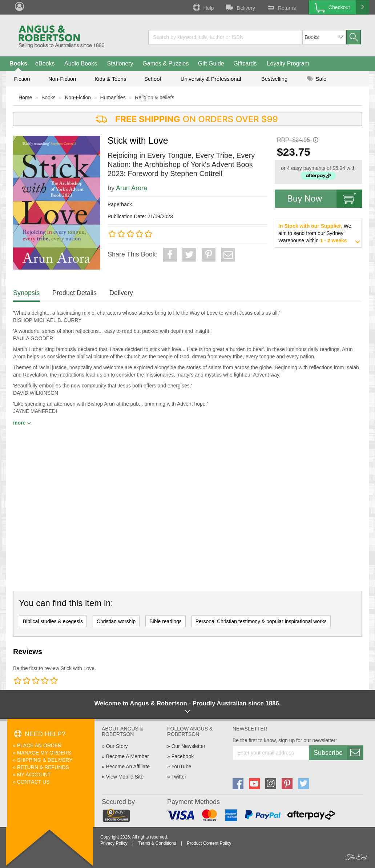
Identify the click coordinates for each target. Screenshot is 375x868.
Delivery (240, 7)
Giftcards (245, 63)
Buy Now (324, 199)
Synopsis (26, 293)
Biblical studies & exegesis (53, 621)
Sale (316, 79)
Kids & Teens (110, 79)
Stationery (120, 63)
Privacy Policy (114, 843)
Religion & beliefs (154, 97)
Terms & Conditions (157, 843)
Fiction (22, 79)
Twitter (179, 777)
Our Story (117, 746)
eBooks (45, 63)
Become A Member (128, 756)
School (153, 79)
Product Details (74, 293)
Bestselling (275, 79)
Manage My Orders (44, 753)
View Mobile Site (125, 777)
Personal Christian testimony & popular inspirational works (261, 621)
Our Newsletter (188, 746)
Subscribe (338, 753)
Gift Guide (211, 63)
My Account (34, 775)
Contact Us (33, 782)
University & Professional (211, 79)
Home (25, 97)
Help (203, 7)
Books (18, 63)
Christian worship (116, 621)
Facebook (183, 756)
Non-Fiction (62, 79)
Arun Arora (132, 188)
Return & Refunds (43, 767)
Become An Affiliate (128, 767)
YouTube (181, 767)
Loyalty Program (288, 63)
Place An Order (39, 745)
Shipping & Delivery (45, 760)
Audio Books (81, 63)
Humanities (113, 97)
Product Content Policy (209, 843)
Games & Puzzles (166, 63)
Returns (281, 7)
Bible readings (166, 621)
